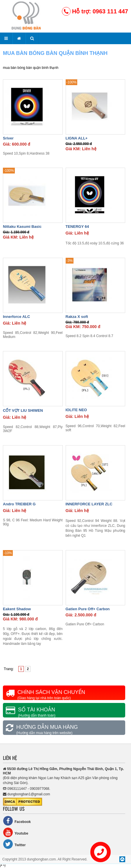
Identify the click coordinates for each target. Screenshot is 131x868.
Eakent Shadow (17, 609)
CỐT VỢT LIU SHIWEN (23, 410)
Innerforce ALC (16, 317)
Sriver (8, 138)
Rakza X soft (77, 317)
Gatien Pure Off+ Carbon (88, 609)
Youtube (16, 832)
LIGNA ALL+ (77, 138)
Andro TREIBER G (19, 504)
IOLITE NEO (76, 410)
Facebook (17, 821)
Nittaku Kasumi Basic (22, 227)
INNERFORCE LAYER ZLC (89, 504)
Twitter (14, 844)
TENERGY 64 (77, 227)
